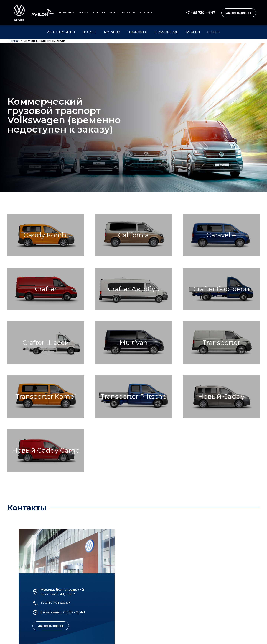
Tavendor (112, 32)
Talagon (193, 32)
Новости (99, 13)
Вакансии (129, 13)
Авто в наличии (61, 32)
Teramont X (137, 32)
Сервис (214, 32)
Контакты (146, 13)
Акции (113, 13)
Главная (14, 41)
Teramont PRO (166, 32)
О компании (66, 13)
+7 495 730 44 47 (201, 13)
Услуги (83, 13)
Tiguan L (89, 32)
